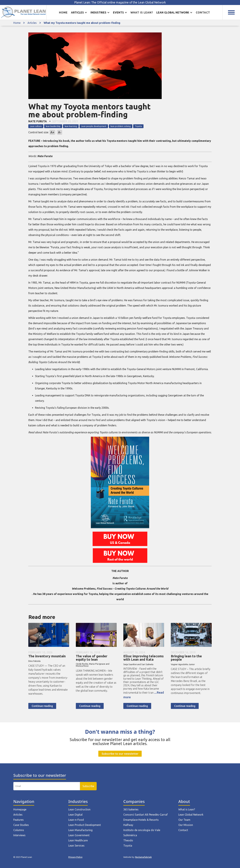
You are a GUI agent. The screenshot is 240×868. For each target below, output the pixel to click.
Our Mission (186, 825)
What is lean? (142, 12)
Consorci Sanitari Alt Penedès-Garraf (145, 815)
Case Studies (21, 825)
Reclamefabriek (143, 857)
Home (63, 12)
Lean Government (79, 835)
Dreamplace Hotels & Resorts (141, 820)
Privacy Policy (75, 857)
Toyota (138, 126)
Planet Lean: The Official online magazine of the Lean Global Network (120, 2)
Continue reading (42, 706)
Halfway (128, 825)
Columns (19, 830)
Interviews (19, 835)
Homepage (20, 809)
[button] (79, 12)
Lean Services (76, 846)
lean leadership (53, 126)
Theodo (128, 840)
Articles (32, 23)
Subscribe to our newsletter (120, 754)
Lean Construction (79, 809)
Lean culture (36, 126)
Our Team (184, 820)
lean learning (71, 126)
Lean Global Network (191, 815)
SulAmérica (130, 835)
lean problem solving (121, 126)
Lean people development (94, 126)
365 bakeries (131, 809)
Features (18, 820)
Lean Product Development (85, 825)
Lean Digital (75, 815)
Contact (203, 12)
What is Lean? (187, 809)
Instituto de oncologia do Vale (142, 830)
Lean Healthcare (78, 840)
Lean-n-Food (76, 820)
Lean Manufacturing (80, 830)
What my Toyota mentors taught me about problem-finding (82, 23)
